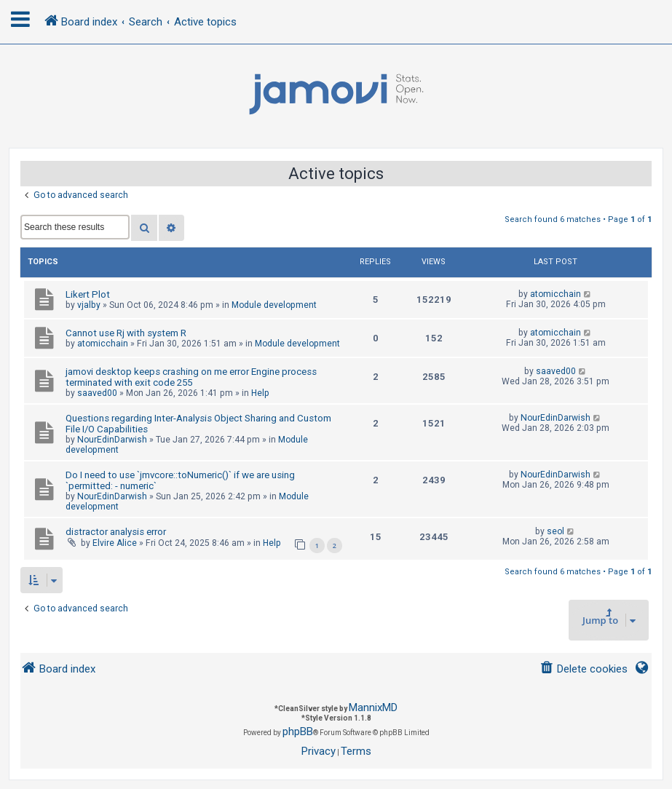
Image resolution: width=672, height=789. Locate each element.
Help (260, 393)
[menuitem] (584, 669)
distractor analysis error (116, 532)
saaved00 (97, 393)
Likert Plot (88, 294)
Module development (274, 305)
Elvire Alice (115, 543)
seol (556, 531)
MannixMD (373, 707)
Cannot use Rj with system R (126, 333)
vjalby (89, 305)
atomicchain (556, 294)
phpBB (298, 731)
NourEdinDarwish (112, 440)
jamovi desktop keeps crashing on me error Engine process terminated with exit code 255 (191, 377)
